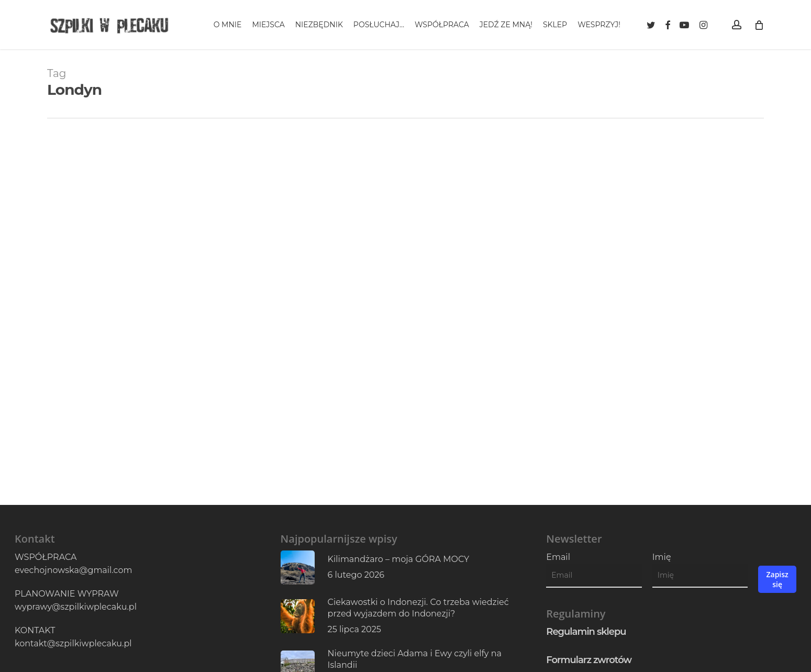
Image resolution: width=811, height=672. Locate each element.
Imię (662, 557)
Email (558, 557)
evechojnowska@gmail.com (73, 570)
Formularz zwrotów (589, 660)
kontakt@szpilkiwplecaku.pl (73, 643)
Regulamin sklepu (586, 632)
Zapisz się (777, 579)
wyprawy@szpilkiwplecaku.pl (76, 607)
